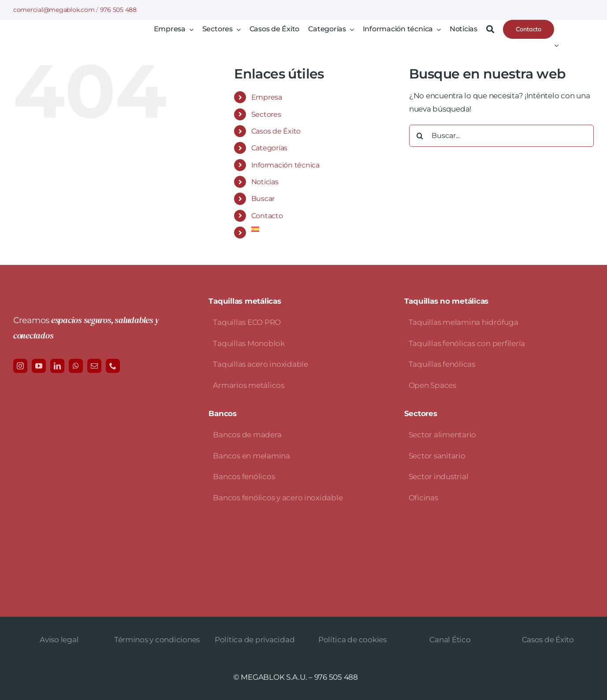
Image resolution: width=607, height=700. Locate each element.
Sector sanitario (437, 456)
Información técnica (285, 165)
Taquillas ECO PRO (247, 322)
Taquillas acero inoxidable (260, 364)
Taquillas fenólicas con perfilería (467, 343)
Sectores (266, 114)
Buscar (263, 199)
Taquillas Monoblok (249, 343)
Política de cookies (352, 640)
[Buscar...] (501, 136)
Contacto (267, 216)
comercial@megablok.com (54, 10)
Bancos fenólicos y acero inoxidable (278, 498)
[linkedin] (57, 366)
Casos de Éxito (276, 131)
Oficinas (423, 498)
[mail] (94, 366)
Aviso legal (59, 640)
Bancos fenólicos (244, 477)
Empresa (267, 97)
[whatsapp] (76, 366)
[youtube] (39, 366)
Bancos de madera (247, 435)
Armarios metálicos (248, 385)
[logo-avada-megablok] (78, 35)
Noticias (265, 182)
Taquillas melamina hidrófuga (464, 322)
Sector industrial (439, 477)
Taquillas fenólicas (442, 364)
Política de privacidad (255, 640)
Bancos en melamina (251, 456)
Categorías (269, 148)
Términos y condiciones (157, 640)
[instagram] (20, 366)
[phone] (113, 366)
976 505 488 (118, 10)
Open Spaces (432, 385)
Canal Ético (450, 640)
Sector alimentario (442, 435)
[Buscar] (490, 29)
